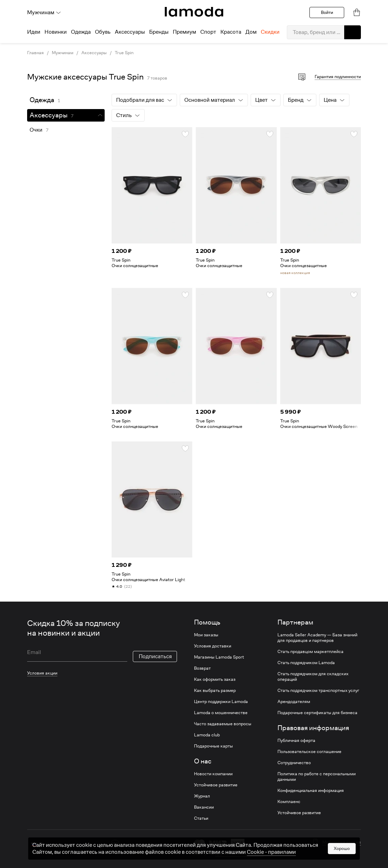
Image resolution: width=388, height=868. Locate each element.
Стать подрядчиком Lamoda (306, 663)
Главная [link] (35, 53)
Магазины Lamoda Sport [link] (219, 657)
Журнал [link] (202, 796)
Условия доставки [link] (213, 646)
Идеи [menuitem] (34, 32)
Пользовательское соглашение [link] (309, 752)
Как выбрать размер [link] (215, 691)
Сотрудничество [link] (294, 763)
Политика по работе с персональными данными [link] (317, 777)
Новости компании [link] (213, 774)
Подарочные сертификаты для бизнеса (317, 713)
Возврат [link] (202, 668)
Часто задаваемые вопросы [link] (223, 724)
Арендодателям (294, 702)
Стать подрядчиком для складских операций (313, 677)
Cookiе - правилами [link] (271, 854)
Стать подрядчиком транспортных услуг (318, 691)
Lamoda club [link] (207, 735)
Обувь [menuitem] (103, 32)
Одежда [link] (42, 100)
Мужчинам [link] (63, 53)
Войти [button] (327, 12)
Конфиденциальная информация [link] (311, 791)
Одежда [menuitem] (81, 32)
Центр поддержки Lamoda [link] (221, 702)
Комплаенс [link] (289, 802)
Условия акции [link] (42, 673)
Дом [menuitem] (251, 32)
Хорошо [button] (342, 851)
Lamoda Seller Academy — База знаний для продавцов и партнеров (317, 638)
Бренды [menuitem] (159, 32)
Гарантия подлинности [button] (338, 77)
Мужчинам (44, 13)
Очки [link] (36, 130)
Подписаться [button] (155, 656)
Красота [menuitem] (231, 32)
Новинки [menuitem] (56, 32)
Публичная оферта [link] (296, 741)
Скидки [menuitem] (270, 32)
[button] (353, 32)
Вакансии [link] (204, 807)
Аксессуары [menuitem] (130, 32)
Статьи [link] (201, 818)
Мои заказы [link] (206, 635)
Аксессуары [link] (94, 53)
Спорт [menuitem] (208, 32)
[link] (194, 12)
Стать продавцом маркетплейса (310, 652)
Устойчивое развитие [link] (216, 785)
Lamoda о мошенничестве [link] (221, 713)
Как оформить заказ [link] (215, 679)
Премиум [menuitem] (184, 32)
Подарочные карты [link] (213, 746)
